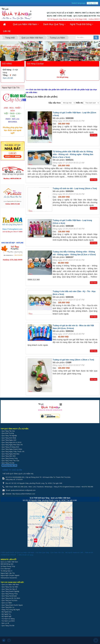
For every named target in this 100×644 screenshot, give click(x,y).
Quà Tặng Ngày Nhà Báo (11, 454)
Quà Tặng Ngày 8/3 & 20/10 (11, 442)
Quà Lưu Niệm (7, 603)
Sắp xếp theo (55, 103)
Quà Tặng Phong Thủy (10, 458)
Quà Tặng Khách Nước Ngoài (12, 605)
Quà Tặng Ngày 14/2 (9, 440)
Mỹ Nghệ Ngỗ (7, 616)
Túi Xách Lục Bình (8, 621)
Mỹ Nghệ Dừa (7, 612)
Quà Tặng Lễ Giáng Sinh (10, 447)
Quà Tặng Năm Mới (9, 456)
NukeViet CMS (78, 552)
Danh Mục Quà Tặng (54, 24)
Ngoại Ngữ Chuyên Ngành (10, 575)
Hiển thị (79, 103)
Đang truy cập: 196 (9, 465)
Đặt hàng (94, 135)
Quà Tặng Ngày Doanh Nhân (12, 449)
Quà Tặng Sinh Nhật (9, 438)
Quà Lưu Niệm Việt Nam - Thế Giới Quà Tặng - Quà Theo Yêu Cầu (40, 552)
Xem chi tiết (8, 78)
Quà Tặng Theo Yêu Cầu (10, 461)
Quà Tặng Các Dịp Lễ (9, 589)
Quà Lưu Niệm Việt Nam (25, 24)
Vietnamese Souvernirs (9, 578)
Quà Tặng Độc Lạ (8, 607)
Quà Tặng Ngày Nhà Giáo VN (12, 445)
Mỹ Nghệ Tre (6, 614)
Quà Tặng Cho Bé (8, 463)
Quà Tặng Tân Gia (8, 431)
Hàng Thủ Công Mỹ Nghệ (11, 610)
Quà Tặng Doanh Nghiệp (10, 591)
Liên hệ (7, 31)
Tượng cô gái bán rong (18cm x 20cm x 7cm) (73, 360)
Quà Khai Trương (8, 433)
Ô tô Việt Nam (6, 569)
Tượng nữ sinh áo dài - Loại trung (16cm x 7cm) (75, 188)
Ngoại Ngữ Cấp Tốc (8, 573)
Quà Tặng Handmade (9, 596)
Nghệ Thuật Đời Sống (81, 24)
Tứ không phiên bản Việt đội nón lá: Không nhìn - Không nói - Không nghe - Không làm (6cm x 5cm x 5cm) (73, 154)
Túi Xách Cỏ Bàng (8, 619)
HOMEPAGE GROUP (8, 555)
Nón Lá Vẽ (5, 623)
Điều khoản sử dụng (26, 555)
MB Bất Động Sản (7, 564)
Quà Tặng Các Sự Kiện (10, 587)
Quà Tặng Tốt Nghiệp (9, 436)
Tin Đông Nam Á (6, 571)
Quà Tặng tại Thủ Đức (10, 600)
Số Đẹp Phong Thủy (8, 566)
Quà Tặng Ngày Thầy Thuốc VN (13, 451)
